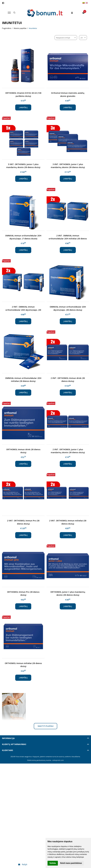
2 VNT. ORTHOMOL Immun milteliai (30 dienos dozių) (68, 522)
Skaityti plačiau (46, 726)
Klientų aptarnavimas (14, 744)
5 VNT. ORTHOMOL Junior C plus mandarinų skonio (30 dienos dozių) (23, 166)
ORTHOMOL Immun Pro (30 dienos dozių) (23, 593)
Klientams (8, 750)
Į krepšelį (23, 107)
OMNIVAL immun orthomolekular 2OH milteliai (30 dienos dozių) (23, 380)
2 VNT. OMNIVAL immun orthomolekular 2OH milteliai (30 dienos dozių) (68, 237)
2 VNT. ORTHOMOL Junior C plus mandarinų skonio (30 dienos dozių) (68, 451)
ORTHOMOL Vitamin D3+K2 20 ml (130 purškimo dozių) (23, 94)
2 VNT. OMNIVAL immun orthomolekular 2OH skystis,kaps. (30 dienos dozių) (23, 308)
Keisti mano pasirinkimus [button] (71, 863)
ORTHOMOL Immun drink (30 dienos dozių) (23, 451)
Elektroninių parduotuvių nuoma (39, 760)
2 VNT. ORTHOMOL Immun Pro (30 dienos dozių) (23, 522)
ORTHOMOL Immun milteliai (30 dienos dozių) (23, 665)
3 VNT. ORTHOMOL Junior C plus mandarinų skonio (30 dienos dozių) (68, 166)
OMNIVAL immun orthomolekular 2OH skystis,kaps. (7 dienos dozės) (23, 237)
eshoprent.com (58, 760)
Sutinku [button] (53, 863)
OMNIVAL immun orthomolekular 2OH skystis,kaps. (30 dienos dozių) (68, 308)
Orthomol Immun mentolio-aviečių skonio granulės (68, 94)
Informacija (8, 738)
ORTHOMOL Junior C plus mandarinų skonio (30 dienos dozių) (68, 593)
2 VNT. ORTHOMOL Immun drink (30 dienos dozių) (68, 380)
